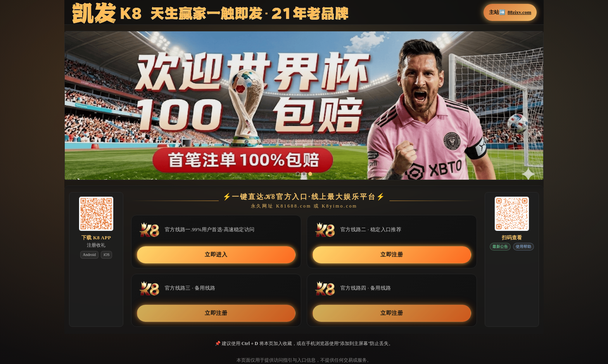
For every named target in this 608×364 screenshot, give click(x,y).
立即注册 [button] (392, 255)
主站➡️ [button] (510, 12)
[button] (304, 110)
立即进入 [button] (216, 255)
